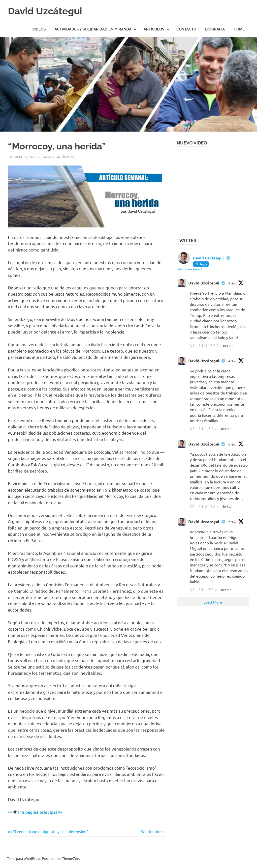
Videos (39, 29)
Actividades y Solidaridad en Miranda (96, 29)
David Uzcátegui (45, 11)
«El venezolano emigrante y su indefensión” (49, 831)
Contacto (186, 29)
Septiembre (151, 831)
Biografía (215, 29)
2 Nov (232, 522)
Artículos (157, 29)
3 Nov (232, 444)
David (46, 157)
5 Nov (232, 283)
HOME (239, 29)
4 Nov (232, 361)
